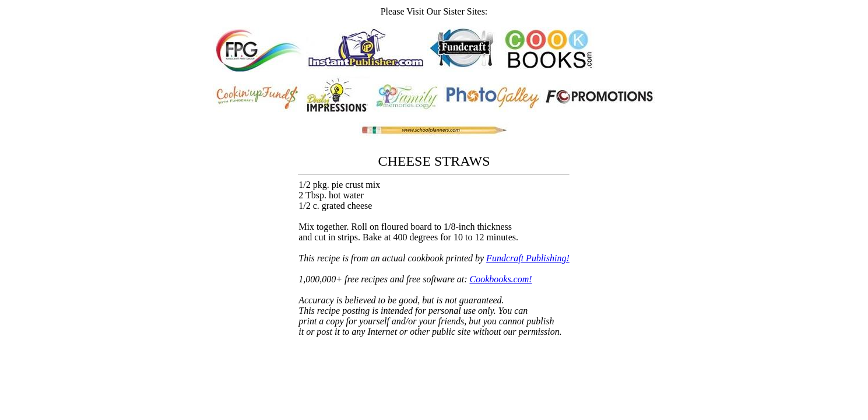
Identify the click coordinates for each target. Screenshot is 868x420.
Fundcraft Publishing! (528, 258)
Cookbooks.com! (501, 279)
